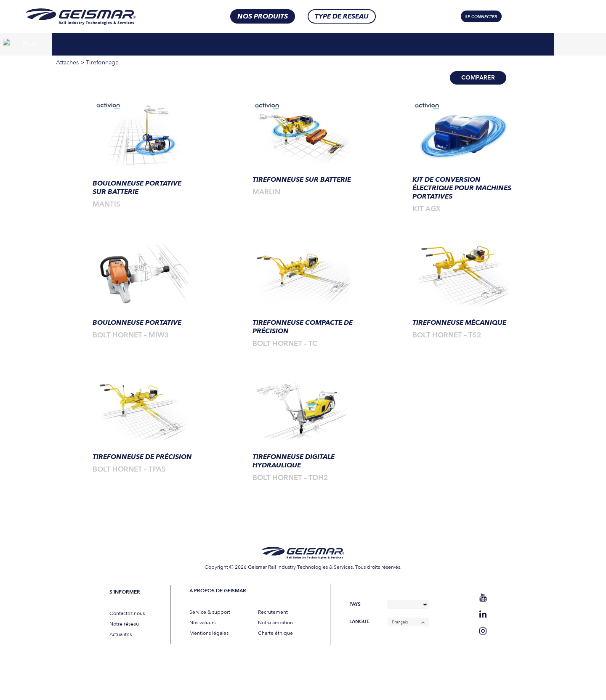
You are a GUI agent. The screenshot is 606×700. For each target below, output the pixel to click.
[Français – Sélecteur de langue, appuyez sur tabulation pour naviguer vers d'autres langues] (408, 622)
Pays (355, 604)
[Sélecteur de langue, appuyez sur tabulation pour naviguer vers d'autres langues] (542, 16)
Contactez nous (127, 613)
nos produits (263, 16)
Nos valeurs (202, 623)
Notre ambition (275, 623)
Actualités (121, 634)
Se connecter (481, 17)
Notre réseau (124, 624)
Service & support (210, 612)
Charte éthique (275, 633)
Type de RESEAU (342, 16)
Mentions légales (209, 633)
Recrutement (273, 612)
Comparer (478, 78)
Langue (359, 622)
